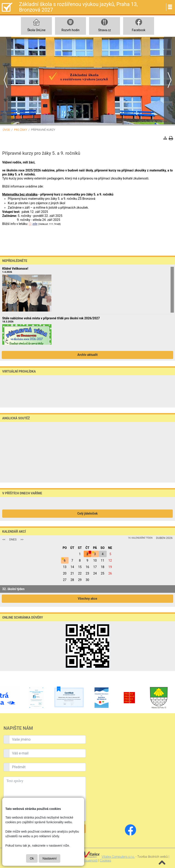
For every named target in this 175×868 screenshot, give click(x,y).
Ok (32, 858)
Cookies (106, 861)
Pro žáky (21, 130)
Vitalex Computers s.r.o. (118, 857)
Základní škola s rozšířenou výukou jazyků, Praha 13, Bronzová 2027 (78, 7)
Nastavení (50, 858)
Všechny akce (87, 599)
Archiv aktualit (88, 355)
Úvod (6, 130)
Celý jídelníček (87, 513)
